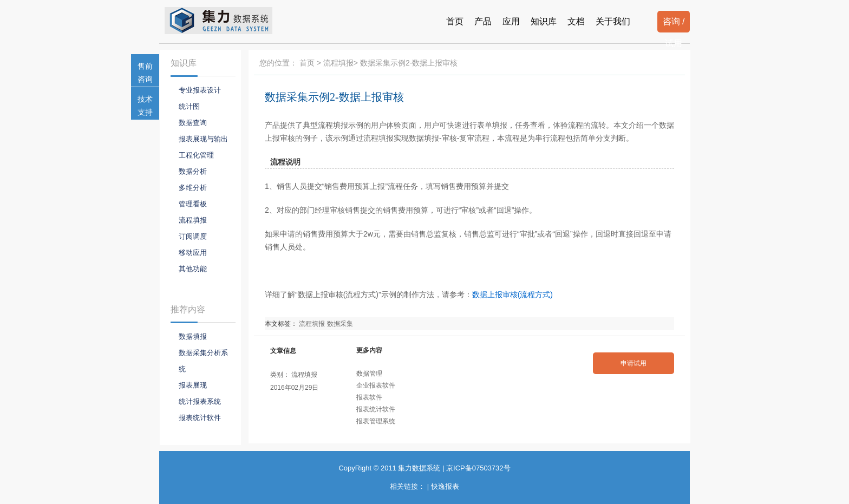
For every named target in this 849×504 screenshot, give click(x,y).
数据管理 (369, 374)
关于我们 (613, 21)
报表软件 (369, 397)
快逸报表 (445, 486)
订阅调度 (193, 236)
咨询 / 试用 (674, 25)
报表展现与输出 (203, 139)
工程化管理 (196, 155)
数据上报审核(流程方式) (512, 294)
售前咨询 (145, 73)
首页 (455, 21)
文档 (576, 21)
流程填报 (338, 63)
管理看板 (193, 204)
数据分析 (193, 171)
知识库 (544, 21)
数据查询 (193, 123)
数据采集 (340, 324)
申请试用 (634, 363)
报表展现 (193, 385)
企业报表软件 (376, 385)
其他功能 (193, 269)
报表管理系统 (376, 421)
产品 (483, 21)
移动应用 (193, 253)
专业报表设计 (200, 90)
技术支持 (145, 106)
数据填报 (193, 336)
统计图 (189, 106)
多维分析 (193, 188)
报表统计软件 (376, 409)
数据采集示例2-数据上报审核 (334, 97)
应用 (511, 21)
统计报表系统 (200, 401)
